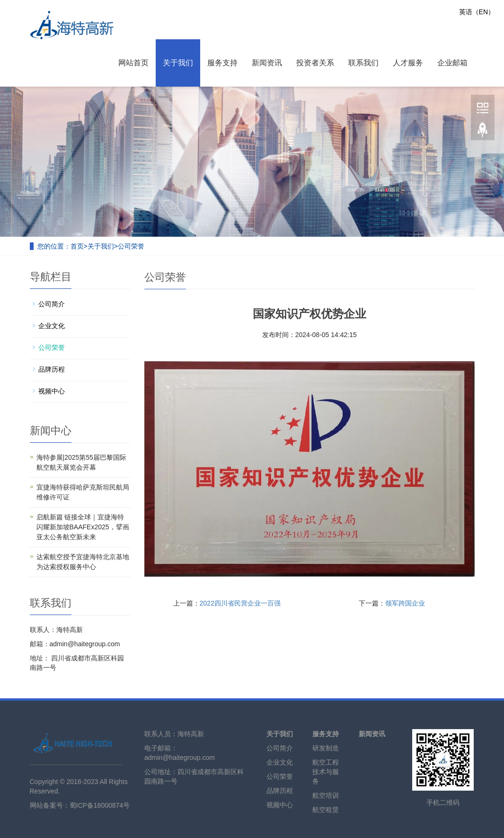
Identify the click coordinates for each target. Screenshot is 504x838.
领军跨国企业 (405, 603)
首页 (77, 246)
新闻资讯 (267, 63)
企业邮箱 (452, 63)
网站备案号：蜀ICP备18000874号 (80, 805)
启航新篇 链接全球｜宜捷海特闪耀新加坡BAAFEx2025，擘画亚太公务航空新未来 (83, 527)
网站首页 (133, 63)
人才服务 (408, 63)
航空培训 (326, 795)
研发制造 (326, 748)
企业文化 (52, 326)
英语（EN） (477, 12)
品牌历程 (52, 369)
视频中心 (52, 391)
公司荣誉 (131, 246)
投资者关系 (315, 63)
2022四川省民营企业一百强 (240, 603)
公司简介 (52, 304)
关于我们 (178, 63)
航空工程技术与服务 (326, 772)
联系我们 (363, 63)
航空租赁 (326, 810)
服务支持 (222, 63)
